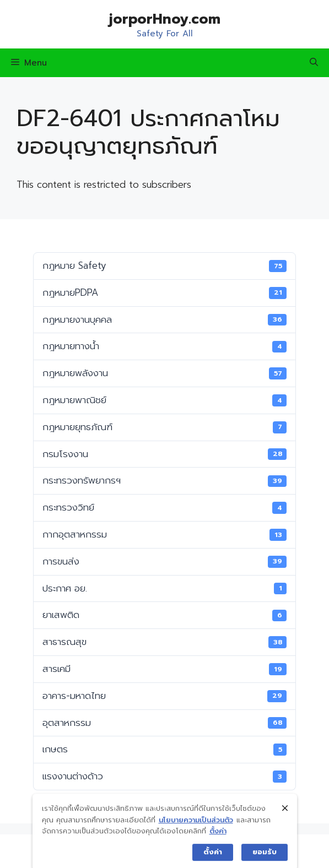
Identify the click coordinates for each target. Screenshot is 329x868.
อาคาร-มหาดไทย (164, 696)
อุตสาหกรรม (164, 723)
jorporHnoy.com (165, 19)
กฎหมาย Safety (164, 265)
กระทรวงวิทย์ (164, 507)
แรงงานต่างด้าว (164, 776)
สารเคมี (164, 669)
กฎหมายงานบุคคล (164, 319)
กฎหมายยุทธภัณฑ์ (164, 427)
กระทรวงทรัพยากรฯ (164, 480)
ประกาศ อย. (164, 588)
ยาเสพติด (164, 615)
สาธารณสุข (164, 642)
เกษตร (164, 749)
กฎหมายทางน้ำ (164, 346)
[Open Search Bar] (314, 63)
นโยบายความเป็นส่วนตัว (196, 832)
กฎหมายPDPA (164, 292)
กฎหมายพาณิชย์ (164, 400)
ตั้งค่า (218, 844)
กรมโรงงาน (164, 454)
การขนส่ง (164, 561)
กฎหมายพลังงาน (164, 373)
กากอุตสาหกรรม (164, 534)
